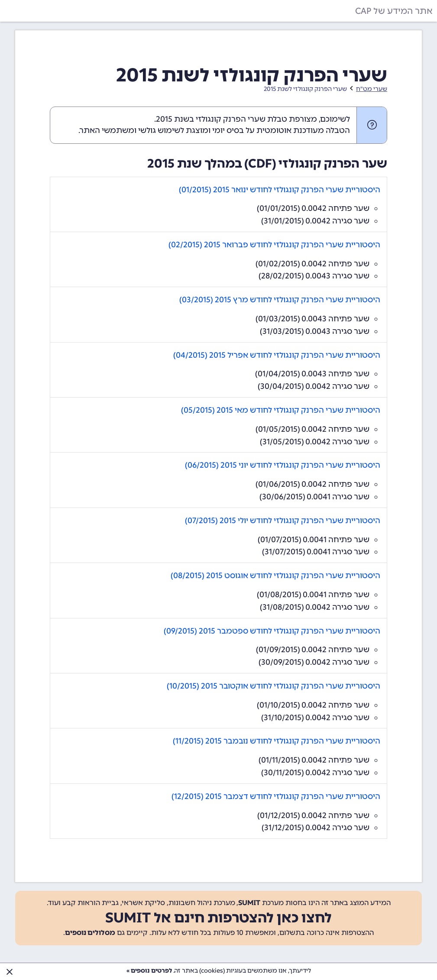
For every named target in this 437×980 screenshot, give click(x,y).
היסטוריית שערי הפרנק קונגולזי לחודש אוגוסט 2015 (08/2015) (275, 576)
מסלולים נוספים (90, 933)
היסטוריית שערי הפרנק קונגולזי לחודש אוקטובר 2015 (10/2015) (274, 686)
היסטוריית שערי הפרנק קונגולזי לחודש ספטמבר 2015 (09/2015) (272, 631)
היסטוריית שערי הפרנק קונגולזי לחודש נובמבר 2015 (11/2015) (277, 741)
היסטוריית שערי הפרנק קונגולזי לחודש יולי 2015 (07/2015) (283, 521)
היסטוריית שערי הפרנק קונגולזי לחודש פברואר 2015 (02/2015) (274, 245)
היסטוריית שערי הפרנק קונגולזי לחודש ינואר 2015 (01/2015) (280, 190)
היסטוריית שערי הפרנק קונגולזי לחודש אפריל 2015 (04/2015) (277, 355)
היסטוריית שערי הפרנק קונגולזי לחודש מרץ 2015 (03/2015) (280, 300)
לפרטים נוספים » (149, 971)
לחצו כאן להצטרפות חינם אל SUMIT (218, 918)
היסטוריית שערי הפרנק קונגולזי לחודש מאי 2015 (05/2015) (281, 410)
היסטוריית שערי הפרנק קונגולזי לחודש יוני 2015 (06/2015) (283, 465)
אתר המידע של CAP (394, 11)
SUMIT (249, 903)
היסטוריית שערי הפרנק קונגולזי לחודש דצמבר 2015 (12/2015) (276, 796)
